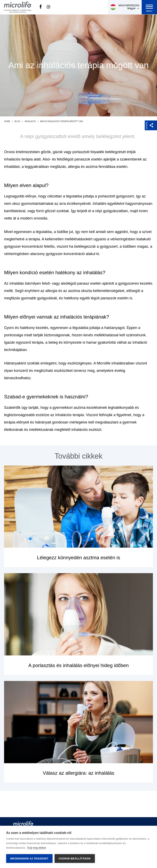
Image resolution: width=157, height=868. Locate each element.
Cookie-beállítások (75, 859)
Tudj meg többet (36, 848)
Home (7, 121)
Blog (17, 121)
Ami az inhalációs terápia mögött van (62, 121)
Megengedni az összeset (29, 859)
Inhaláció (30, 121)
